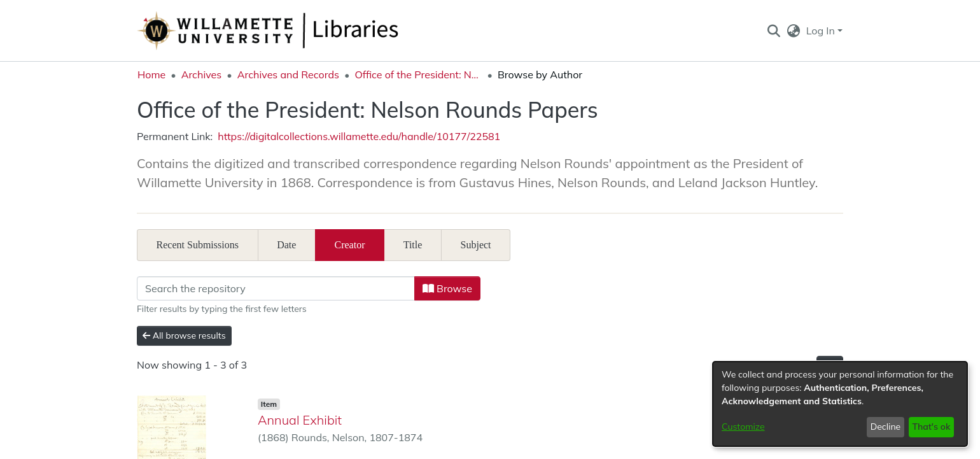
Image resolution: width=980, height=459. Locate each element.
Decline (886, 427)
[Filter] (276, 288)
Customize (743, 427)
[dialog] (840, 404)
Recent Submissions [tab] (198, 245)
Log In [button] (822, 31)
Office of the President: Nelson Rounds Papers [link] (418, 74)
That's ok (931, 427)
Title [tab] (413, 245)
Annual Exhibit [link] (300, 420)
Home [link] (151, 74)
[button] (773, 31)
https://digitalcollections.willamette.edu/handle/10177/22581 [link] (359, 136)
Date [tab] (286, 245)
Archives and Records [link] (288, 74)
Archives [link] (202, 74)
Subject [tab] (476, 245)
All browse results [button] (184, 335)
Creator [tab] (350, 245)
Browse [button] (447, 288)
